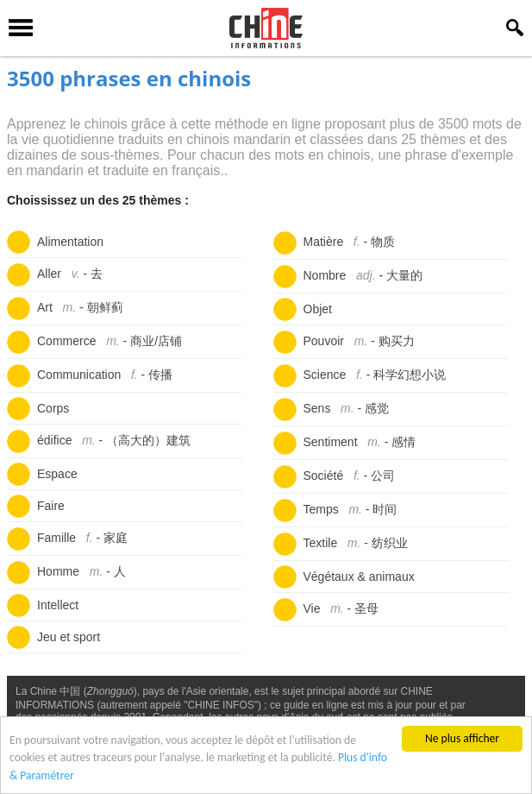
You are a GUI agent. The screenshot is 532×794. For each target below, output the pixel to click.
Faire (51, 506)
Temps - (350, 509)
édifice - (114, 440)
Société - (350, 476)
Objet (318, 309)
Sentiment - (360, 442)
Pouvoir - (359, 341)
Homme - (81, 571)
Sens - (347, 408)
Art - (80, 307)
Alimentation (70, 242)
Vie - (341, 608)
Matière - (350, 242)
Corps (53, 408)
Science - (375, 375)
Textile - (356, 543)
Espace (57, 474)
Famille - (82, 538)
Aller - (70, 274)
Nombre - (363, 275)
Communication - (105, 375)
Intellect (58, 605)
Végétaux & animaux (359, 577)
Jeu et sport (69, 637)
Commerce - (110, 341)
